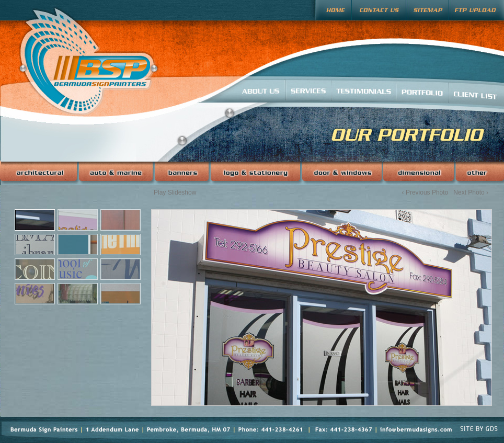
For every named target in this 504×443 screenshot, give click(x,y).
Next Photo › (471, 192)
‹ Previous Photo (425, 192)
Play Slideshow (175, 192)
